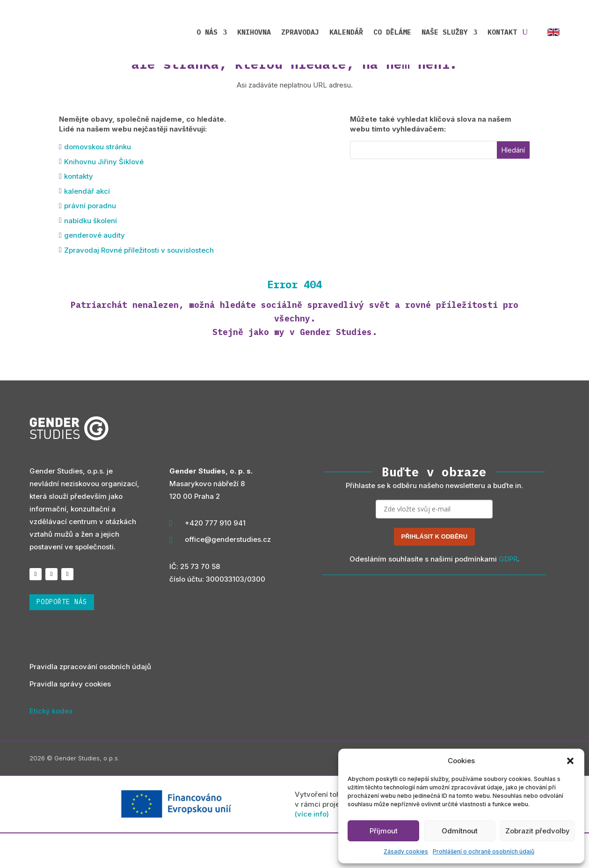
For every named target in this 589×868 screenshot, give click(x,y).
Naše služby (445, 29)
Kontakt (502, 29)
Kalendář (346, 29)
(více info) (312, 849)
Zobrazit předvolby (538, 831)
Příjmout (384, 831)
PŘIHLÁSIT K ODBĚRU (435, 571)
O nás (207, 29)
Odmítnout (460, 831)
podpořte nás (62, 637)
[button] (570, 761)
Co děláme (392, 29)
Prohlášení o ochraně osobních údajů (484, 851)
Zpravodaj (300, 29)
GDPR (508, 594)
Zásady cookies (406, 851)
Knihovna (254, 29)
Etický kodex (51, 746)
